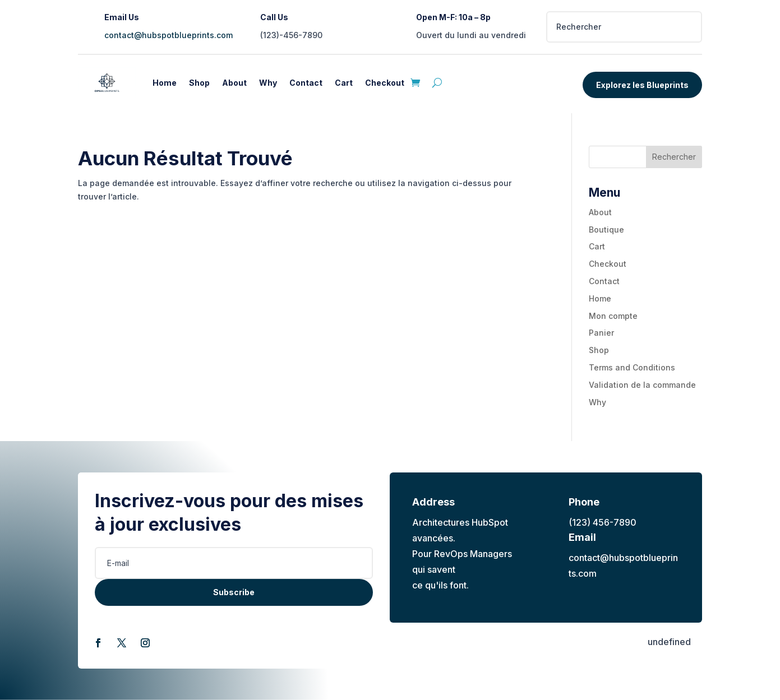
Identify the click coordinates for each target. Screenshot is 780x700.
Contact (306, 83)
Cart (344, 83)
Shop (199, 83)
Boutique (606, 230)
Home (165, 83)
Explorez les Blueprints (642, 85)
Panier (601, 333)
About (234, 83)
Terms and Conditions (632, 367)
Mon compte (613, 316)
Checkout (385, 83)
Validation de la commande (642, 385)
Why (268, 83)
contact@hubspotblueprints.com (169, 35)
